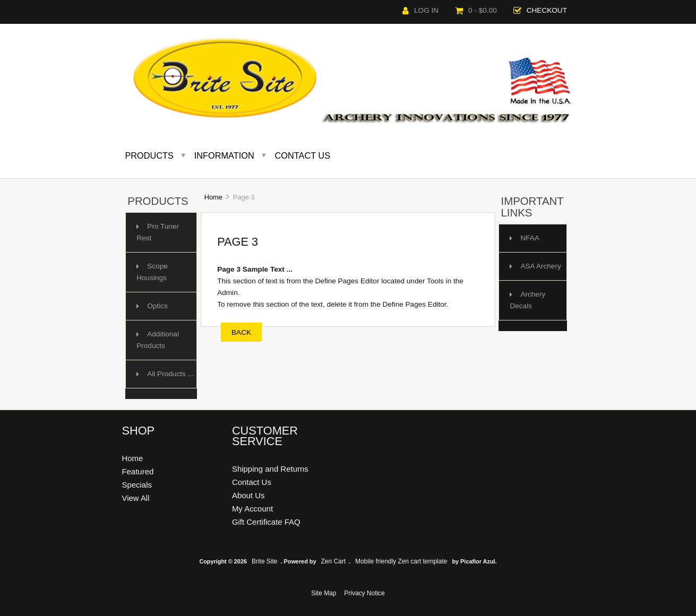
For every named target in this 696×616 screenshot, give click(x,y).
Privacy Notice (364, 593)
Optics (157, 306)
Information (224, 155)
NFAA (530, 238)
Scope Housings (152, 272)
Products (149, 155)
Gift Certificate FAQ (266, 522)
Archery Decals (527, 300)
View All (135, 498)
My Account (252, 509)
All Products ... (170, 374)
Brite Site (265, 561)
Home (213, 197)
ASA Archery (540, 266)
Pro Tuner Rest (158, 232)
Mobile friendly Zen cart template (401, 561)
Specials (137, 485)
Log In (420, 10)
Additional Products (158, 340)
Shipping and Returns (270, 469)
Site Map (324, 593)
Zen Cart (334, 561)
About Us (248, 495)
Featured (138, 471)
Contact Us (303, 155)
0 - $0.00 (476, 10)
